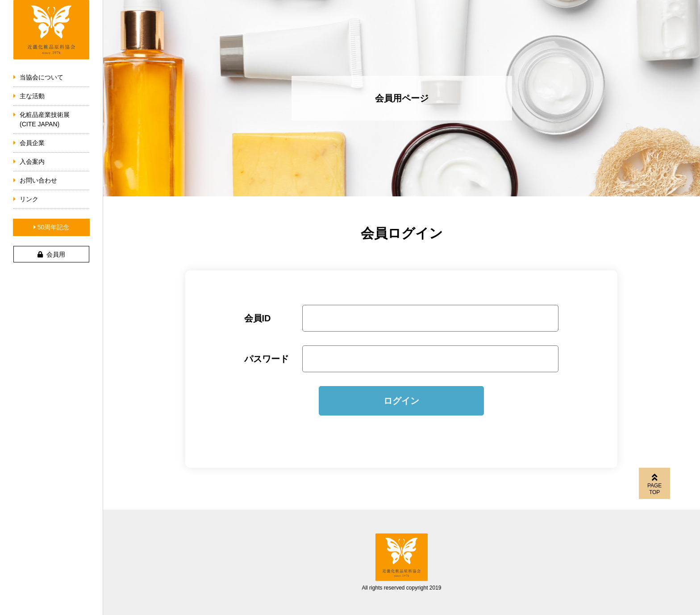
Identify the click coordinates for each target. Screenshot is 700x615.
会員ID (258, 318)
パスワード (267, 359)
